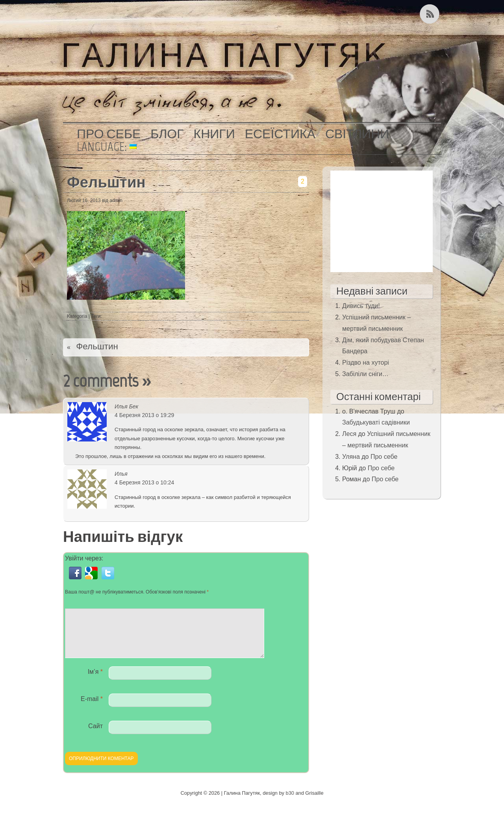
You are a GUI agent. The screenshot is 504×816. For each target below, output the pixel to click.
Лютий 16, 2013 (84, 200)
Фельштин (106, 182)
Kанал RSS (430, 14)
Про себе (109, 134)
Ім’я (95, 681)
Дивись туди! (361, 306)
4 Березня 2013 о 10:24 (144, 482)
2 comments (101, 381)
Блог (167, 134)
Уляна (351, 457)
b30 (290, 802)
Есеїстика (280, 134)
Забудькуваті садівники (376, 422)
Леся (349, 434)
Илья (121, 474)
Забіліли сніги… (365, 374)
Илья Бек (126, 406)
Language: (107, 147)
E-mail (92, 708)
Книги (214, 134)
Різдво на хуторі (366, 363)
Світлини (357, 134)
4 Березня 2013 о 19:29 (144, 415)
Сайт (95, 735)
